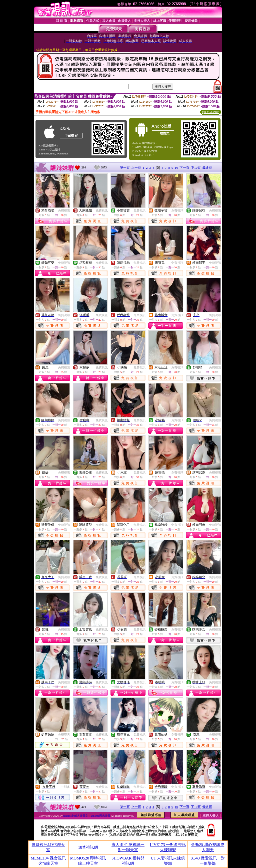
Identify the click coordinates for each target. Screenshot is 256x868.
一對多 (65, 787)
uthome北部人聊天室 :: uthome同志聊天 (87, 816)
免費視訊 (64, 210)
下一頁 (184, 168)
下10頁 (196, 168)
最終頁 (207, 168)
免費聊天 (64, 735)
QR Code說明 (211, 112)
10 (176, 168)
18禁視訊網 (88, 847)
